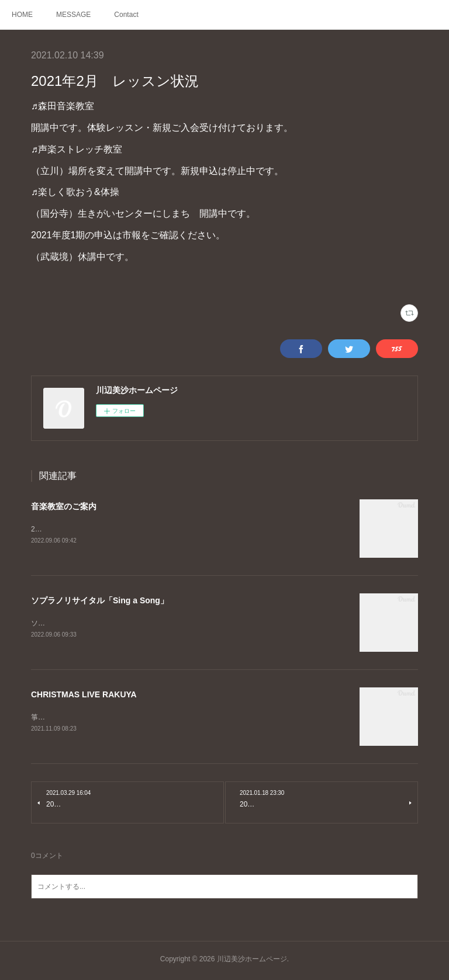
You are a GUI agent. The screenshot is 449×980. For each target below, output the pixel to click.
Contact (126, 15)
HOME (22, 15)
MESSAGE (73, 15)
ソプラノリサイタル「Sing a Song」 (100, 602)
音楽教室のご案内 (64, 506)
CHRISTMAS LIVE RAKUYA (84, 696)
